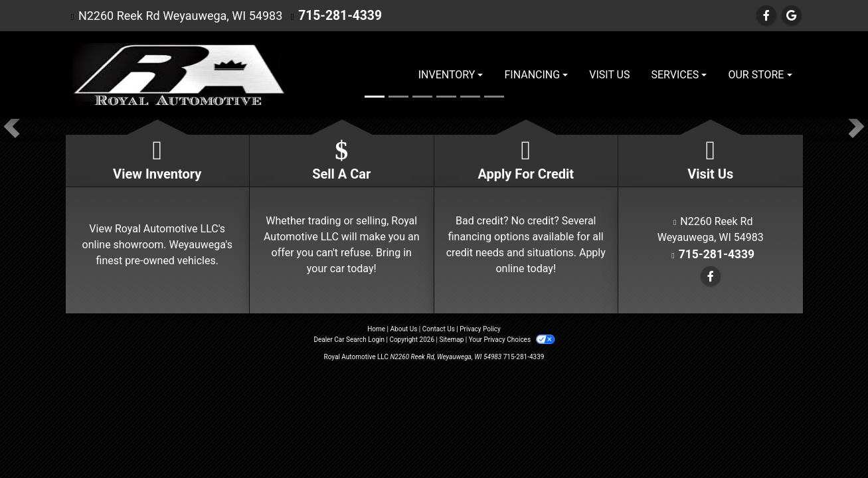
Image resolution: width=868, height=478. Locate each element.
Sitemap (451, 340)
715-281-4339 (337, 16)
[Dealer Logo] (176, 75)
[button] (12, 127)
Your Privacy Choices (512, 340)
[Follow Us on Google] (792, 16)
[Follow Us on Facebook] (766, 16)
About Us (404, 329)
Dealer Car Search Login (349, 340)
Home (376, 329)
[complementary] (828, 438)
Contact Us (439, 329)
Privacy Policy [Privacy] (480, 329)
